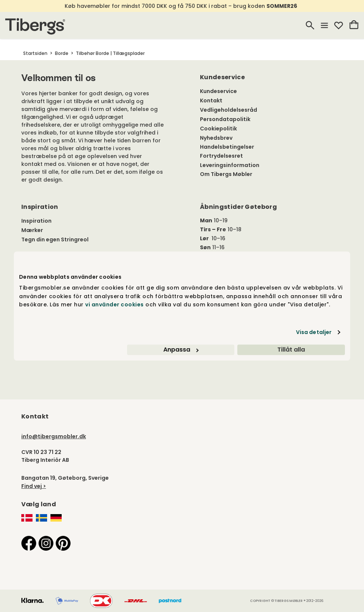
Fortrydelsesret (221, 156)
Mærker (32, 230)
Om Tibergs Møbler (226, 174)
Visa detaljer (314, 332)
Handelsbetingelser (227, 147)
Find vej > (34, 486)
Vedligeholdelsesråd (229, 110)
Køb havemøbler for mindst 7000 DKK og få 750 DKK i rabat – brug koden (181, 6)
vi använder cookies (115, 305)
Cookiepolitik (218, 129)
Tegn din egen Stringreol (55, 239)
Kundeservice (218, 91)
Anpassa (181, 350)
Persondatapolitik (225, 119)
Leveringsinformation (230, 165)
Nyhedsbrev (216, 138)
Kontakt (211, 101)
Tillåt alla (291, 350)
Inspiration (36, 221)
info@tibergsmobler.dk (54, 436)
